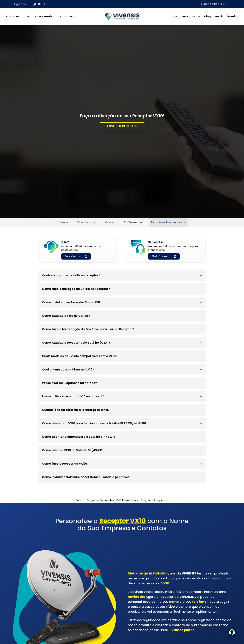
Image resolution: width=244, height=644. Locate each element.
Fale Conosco (76, 256)
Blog (208, 16)
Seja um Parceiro (187, 16)
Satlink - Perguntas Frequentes (95, 500)
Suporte (68, 16)
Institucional (227, 16)
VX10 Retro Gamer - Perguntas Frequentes (142, 500)
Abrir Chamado (164, 256)
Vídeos (63, 222)
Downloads (87, 222)
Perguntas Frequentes (168, 222)
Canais (110, 222)
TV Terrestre (133, 222)
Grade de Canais (40, 16)
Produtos (13, 16)
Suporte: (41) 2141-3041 (215, 4)
